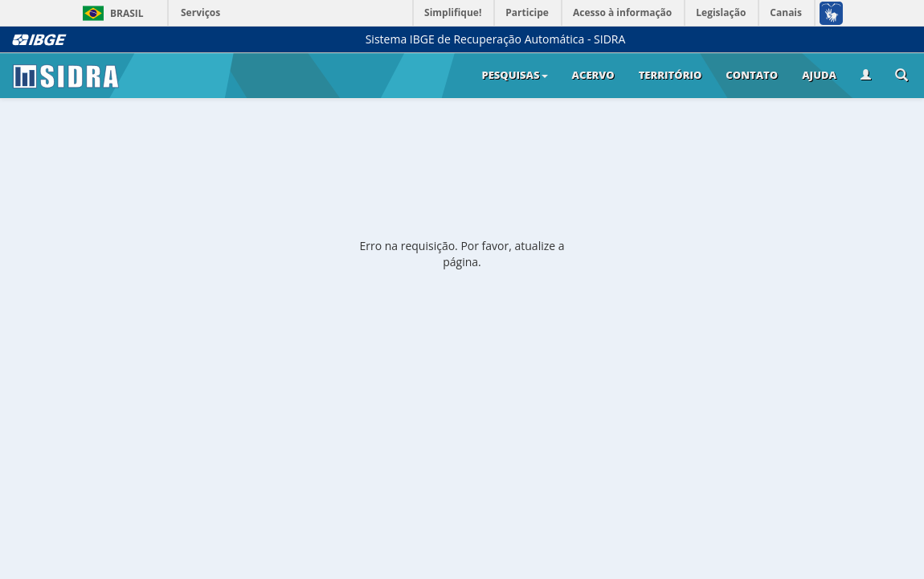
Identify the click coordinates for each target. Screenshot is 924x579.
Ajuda (819, 75)
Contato (752, 75)
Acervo (593, 75)
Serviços (200, 12)
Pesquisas (514, 75)
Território (671, 75)
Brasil (110, 13)
